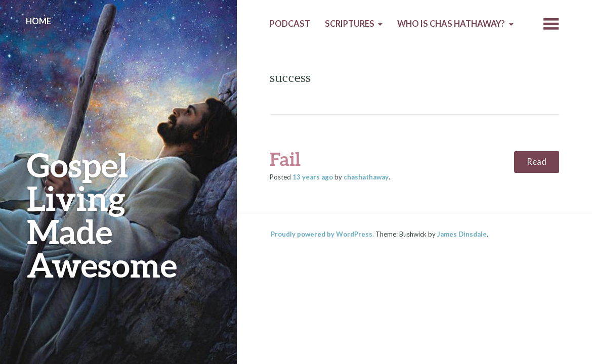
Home (38, 21)
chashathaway (366, 177)
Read (537, 162)
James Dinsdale (462, 234)
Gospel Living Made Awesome (102, 215)
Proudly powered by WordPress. (322, 234)
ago (313, 177)
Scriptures (350, 24)
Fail (285, 159)
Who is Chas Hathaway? (451, 24)
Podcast (290, 24)
